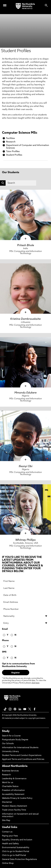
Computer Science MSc (20, 133)
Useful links (10, 827)
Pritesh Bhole (26, 245)
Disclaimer (7, 802)
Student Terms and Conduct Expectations (22, 755)
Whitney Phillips (26, 540)
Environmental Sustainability (16, 848)
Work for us (8, 783)
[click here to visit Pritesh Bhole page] (26, 215)
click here (35, 683)
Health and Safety (10, 844)
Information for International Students (20, 748)
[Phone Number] (26, 609)
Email (5, 629)
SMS (4, 652)
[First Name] (26, 581)
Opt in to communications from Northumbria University (18, 665)
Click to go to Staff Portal (14, 855)
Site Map (6, 821)
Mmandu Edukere (26, 393)
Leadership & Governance (14, 779)
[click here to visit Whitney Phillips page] (26, 510)
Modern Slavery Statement (15, 806)
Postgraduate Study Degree (15, 740)
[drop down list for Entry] (26, 623)
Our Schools (8, 744)
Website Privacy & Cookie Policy (17, 798)
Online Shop (8, 863)
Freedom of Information (13, 790)
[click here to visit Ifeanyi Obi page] (26, 436)
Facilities (10, 138)
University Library (10, 752)
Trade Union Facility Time (14, 810)
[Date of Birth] (26, 595)
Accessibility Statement (13, 794)
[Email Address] (26, 602)
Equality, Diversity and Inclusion (17, 840)
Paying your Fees (10, 836)
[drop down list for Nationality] (26, 616)
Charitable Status (10, 787)
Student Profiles (14, 155)
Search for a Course (11, 736)
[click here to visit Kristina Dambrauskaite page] (26, 289)
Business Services (10, 771)
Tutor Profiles (13, 152)
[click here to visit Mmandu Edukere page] (26, 362)
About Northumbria (15, 766)
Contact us (7, 832)
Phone (5, 641)
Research (11, 142)
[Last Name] (26, 588)
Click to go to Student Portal (16, 852)
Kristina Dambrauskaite (26, 319)
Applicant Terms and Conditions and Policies (23, 759)
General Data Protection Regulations (19, 859)
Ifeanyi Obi (26, 466)
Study (6, 731)
